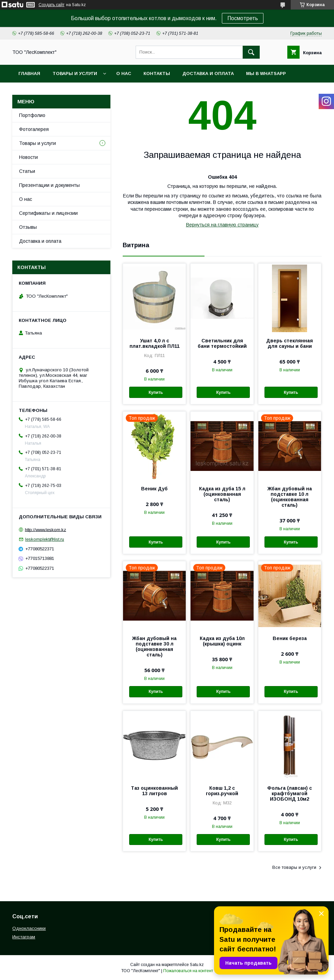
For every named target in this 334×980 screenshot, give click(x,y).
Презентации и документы (49, 185)
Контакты (157, 73)
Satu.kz (197, 965)
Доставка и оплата (208, 73)
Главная (29, 73)
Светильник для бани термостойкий (222, 343)
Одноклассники (29, 928)
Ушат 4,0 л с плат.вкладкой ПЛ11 (155, 343)
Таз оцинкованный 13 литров (154, 791)
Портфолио (32, 115)
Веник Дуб (154, 489)
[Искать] (251, 52)
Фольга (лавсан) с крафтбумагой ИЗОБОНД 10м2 (290, 793)
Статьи (27, 171)
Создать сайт (51, 5)
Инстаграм (24, 937)
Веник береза (290, 638)
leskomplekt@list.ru (45, 539)
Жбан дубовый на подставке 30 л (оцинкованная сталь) (154, 647)
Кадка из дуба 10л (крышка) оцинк (222, 641)
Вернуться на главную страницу (222, 225)
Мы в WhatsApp (266, 73)
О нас (124, 73)
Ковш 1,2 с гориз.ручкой (222, 791)
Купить (156, 392)
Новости (28, 157)
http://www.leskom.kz (45, 529)
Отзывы (28, 227)
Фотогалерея (34, 129)
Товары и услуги (75, 73)
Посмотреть (243, 18)
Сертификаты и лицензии (48, 213)
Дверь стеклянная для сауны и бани (290, 343)
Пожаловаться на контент (188, 971)
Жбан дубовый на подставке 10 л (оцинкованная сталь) (290, 497)
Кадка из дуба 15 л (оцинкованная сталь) (222, 494)
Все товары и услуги (294, 867)
